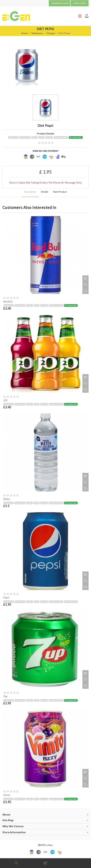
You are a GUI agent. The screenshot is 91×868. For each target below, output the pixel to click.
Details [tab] (45, 192)
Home (24, 33)
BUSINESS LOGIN (60, 3)
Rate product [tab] (60, 192)
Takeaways (37, 33)
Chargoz (51, 33)
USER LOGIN (80, 3)
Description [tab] (30, 192)
